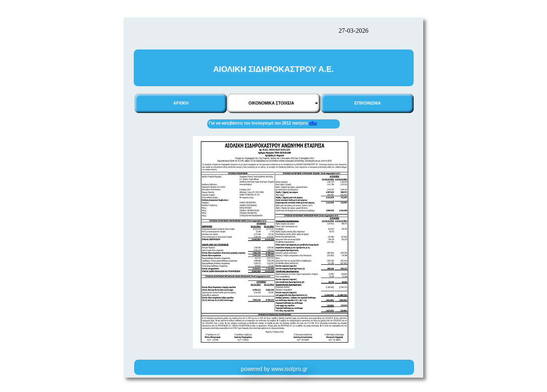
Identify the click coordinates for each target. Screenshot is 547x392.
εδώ (313, 123)
